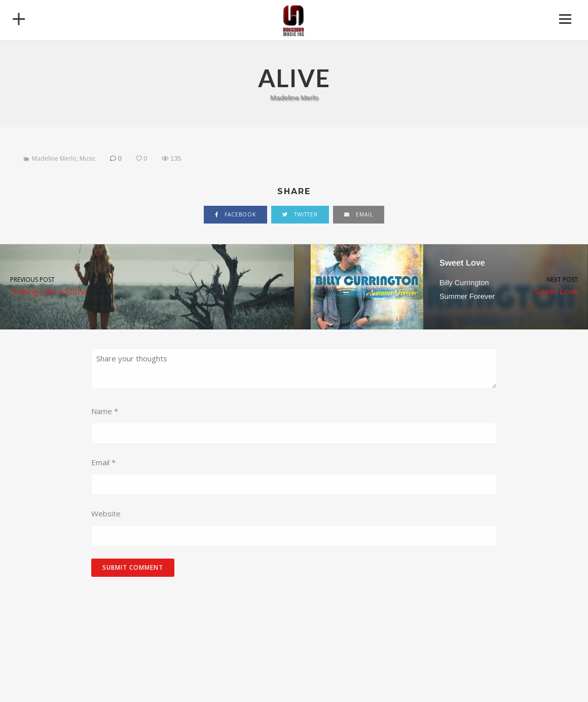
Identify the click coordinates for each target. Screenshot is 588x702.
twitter (300, 214)
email (359, 214)
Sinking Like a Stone (147, 286)
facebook (235, 214)
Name (105, 411)
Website (106, 513)
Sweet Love (441, 286)
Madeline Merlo (54, 158)
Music (88, 158)
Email (103, 462)
